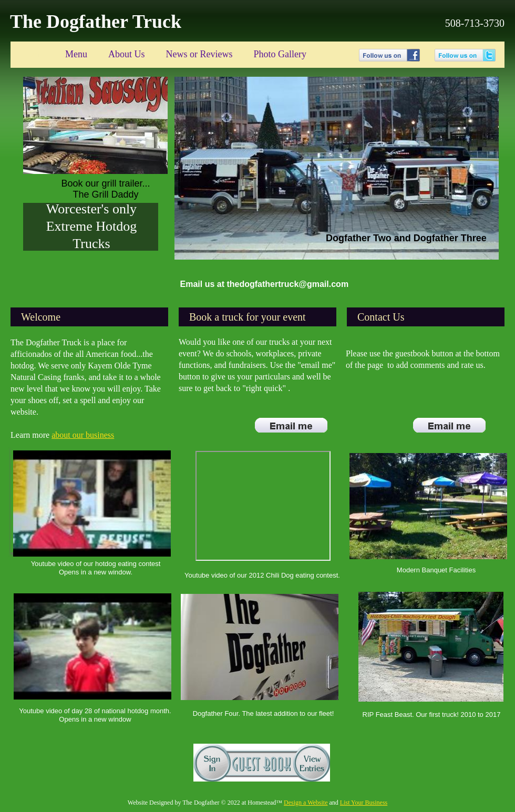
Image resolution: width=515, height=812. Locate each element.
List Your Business (364, 803)
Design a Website (306, 803)
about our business (83, 435)
